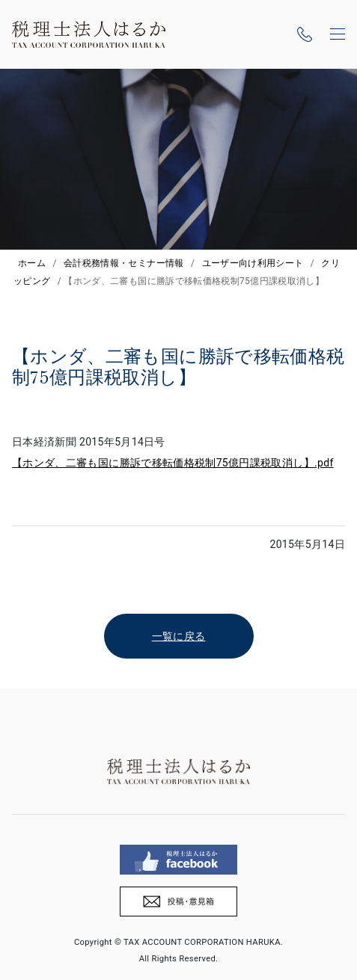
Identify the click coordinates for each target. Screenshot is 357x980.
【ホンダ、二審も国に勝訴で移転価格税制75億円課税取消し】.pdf (173, 463)
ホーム (32, 263)
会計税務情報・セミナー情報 (124, 263)
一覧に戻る (179, 636)
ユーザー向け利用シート (253, 263)
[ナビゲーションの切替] (338, 34)
